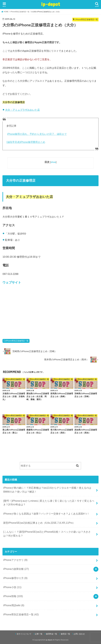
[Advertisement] (50, 311)
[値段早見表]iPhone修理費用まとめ (26, 142)
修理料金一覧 (52, 634)
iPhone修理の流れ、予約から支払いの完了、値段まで (37, 134)
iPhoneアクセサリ (15, 560)
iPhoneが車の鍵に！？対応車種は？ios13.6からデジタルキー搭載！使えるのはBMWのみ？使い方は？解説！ (47, 490)
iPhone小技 (12, 587)
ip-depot (51, 4)
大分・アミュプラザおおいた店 (22, 110)
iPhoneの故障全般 (16, 569)
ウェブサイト (12, 282)
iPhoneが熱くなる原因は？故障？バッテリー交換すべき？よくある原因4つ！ (46, 514)
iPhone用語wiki (14, 605)
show (53, 162)
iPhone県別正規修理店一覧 (17, 341)
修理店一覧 (65, 634)
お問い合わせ (79, 634)
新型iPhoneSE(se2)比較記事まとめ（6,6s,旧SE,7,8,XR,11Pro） (39, 523)
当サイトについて (24, 634)
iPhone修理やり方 (15, 578)
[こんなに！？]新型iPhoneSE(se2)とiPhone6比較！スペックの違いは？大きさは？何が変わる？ (47, 534)
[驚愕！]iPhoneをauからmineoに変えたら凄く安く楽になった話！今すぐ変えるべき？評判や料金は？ (49, 503)
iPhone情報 (13, 596)
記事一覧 (39, 634)
